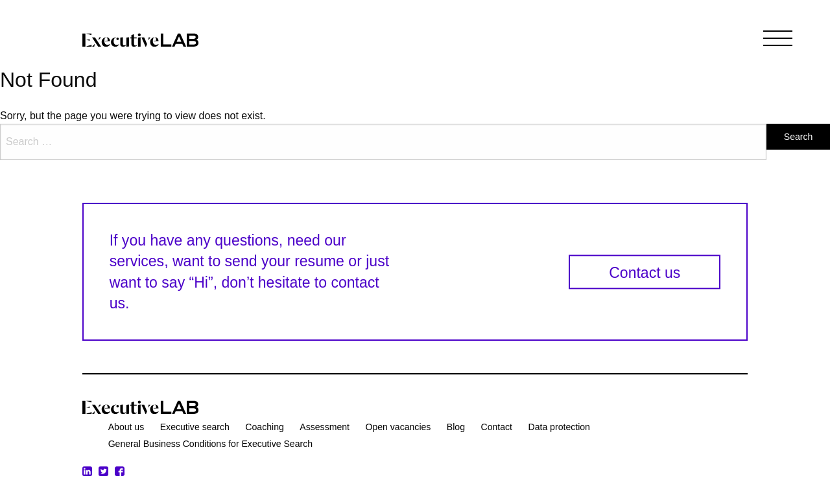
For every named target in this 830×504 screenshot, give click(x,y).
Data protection (559, 427)
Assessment (325, 427)
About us (126, 427)
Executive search (195, 427)
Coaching (264, 427)
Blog (456, 427)
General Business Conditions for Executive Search (210, 444)
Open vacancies (398, 427)
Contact (496, 427)
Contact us (645, 273)
